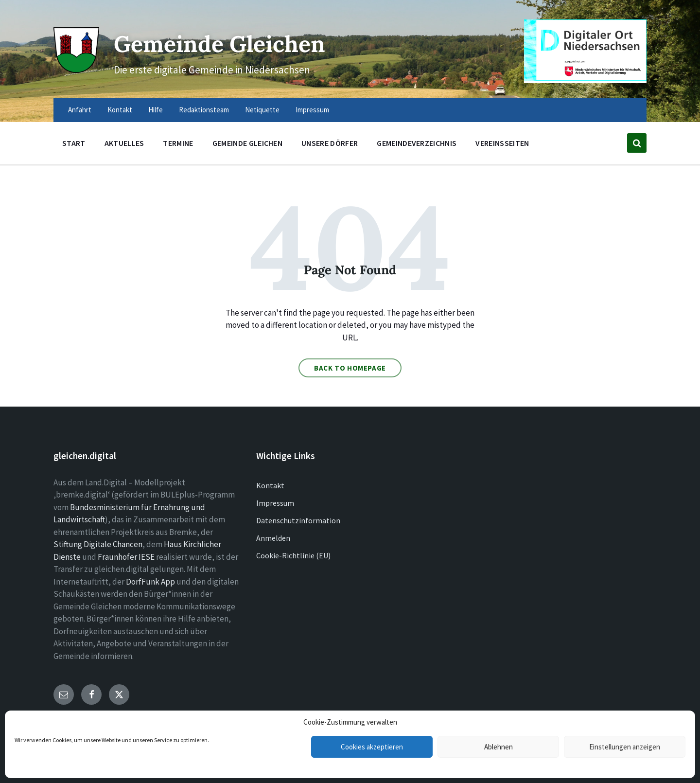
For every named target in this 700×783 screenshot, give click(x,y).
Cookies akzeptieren (372, 747)
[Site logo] (75, 69)
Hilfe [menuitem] (156, 110)
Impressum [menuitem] (312, 110)
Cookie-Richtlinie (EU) (293, 555)
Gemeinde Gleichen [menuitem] (247, 143)
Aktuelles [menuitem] (124, 143)
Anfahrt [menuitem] (80, 110)
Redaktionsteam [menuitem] (204, 110)
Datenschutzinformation (298, 520)
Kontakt (270, 485)
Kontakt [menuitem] (120, 110)
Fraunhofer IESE (126, 557)
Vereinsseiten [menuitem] (502, 143)
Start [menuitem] (74, 143)
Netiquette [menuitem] (262, 110)
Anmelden (273, 538)
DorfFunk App (150, 582)
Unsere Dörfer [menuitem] (330, 143)
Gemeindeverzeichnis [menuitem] (417, 143)
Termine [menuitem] (178, 143)
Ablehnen (499, 747)
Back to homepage (350, 368)
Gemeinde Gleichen (227, 43)
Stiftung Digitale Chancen (98, 544)
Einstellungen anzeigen (625, 747)
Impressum (275, 503)
